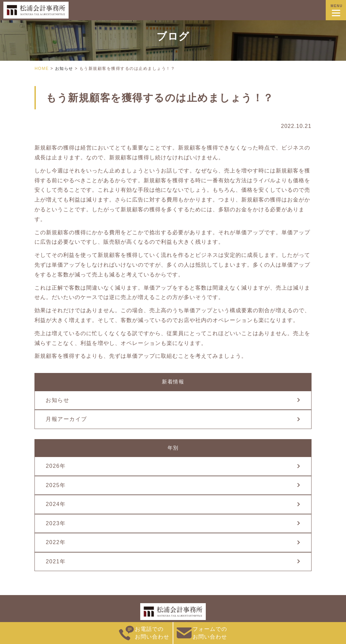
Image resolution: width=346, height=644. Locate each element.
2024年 (56, 504)
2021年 (56, 561)
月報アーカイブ (66, 419)
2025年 (56, 485)
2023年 (56, 523)
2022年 (56, 542)
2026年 (56, 466)
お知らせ (57, 400)
